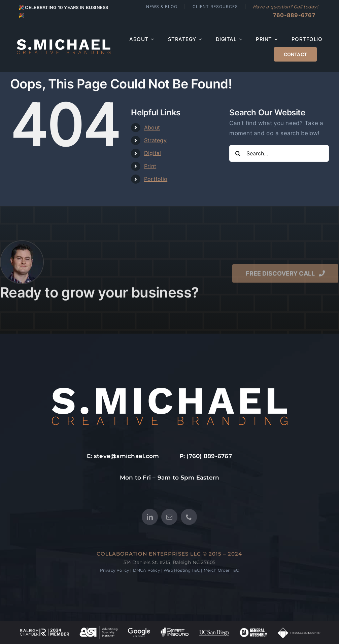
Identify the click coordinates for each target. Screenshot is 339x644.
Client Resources (215, 7)
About (152, 127)
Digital (153, 153)
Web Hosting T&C (182, 570)
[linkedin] (150, 517)
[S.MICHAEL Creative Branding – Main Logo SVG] (64, 42)
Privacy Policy (115, 570)
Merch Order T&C (222, 570)
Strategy (155, 140)
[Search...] (279, 153)
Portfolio (156, 179)
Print (150, 166)
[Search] (238, 153)
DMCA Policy (147, 570)
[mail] (169, 517)
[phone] (189, 517)
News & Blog (162, 7)
